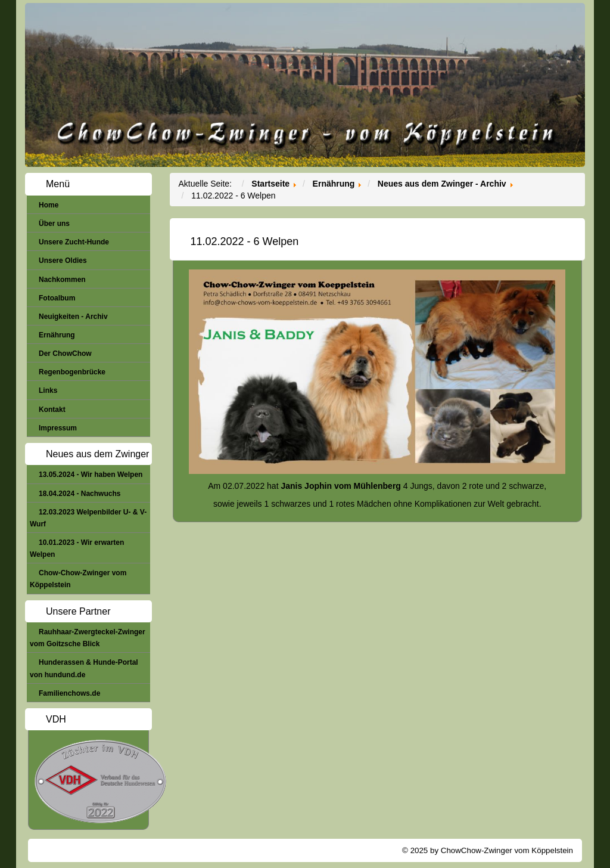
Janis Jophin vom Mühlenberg (340, 486)
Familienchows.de (69, 693)
